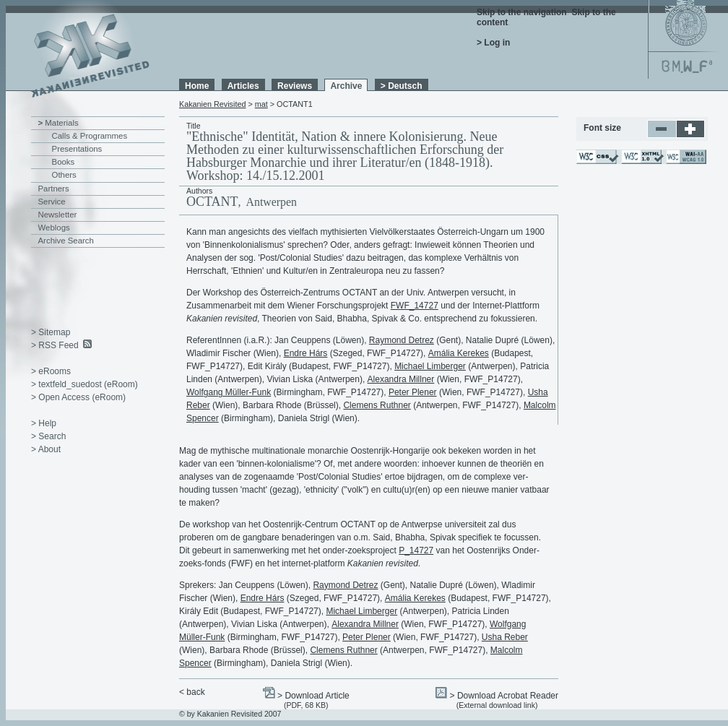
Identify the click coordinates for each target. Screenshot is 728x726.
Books (64, 162)
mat (261, 104)
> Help (44, 423)
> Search (48, 436)
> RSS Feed (55, 345)
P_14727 (416, 550)
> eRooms (51, 371)
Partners (54, 189)
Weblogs (54, 228)
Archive (346, 86)
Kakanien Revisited (212, 104)
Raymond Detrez (402, 340)
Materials (61, 123)
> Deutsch (402, 86)
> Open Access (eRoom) (78, 397)
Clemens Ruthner (377, 405)
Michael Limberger (430, 366)
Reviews (295, 86)
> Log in (493, 43)
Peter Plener (413, 392)
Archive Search (66, 241)
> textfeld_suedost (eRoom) (84, 384)
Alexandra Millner (401, 379)
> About (46, 449)
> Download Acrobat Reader (504, 696)
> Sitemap (51, 332)
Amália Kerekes (459, 353)
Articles (243, 86)
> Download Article (313, 696)
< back (192, 692)
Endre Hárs (306, 353)
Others (64, 175)
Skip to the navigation (522, 12)
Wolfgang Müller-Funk (229, 392)
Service (52, 202)
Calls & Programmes (90, 136)
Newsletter (58, 215)
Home (197, 86)
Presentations (77, 149)
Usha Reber (505, 637)
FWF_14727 (415, 306)
